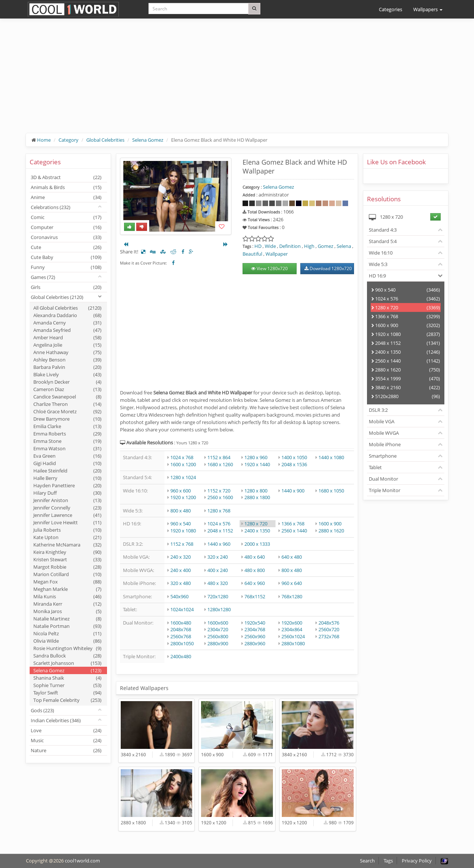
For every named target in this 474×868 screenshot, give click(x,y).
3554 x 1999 (406, 379)
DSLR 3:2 (378, 410)
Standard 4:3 (383, 230)
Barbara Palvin (67, 367)
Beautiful (252, 254)
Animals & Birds (66, 187)
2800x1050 (182, 643)
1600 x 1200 (183, 464)
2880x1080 (293, 643)
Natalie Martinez (67, 619)
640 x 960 (255, 583)
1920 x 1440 (257, 464)
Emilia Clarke (67, 426)
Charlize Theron (67, 404)
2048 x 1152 (220, 531)
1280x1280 (219, 609)
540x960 (179, 596)
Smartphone (383, 456)
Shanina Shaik (67, 678)
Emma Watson (67, 448)
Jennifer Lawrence (67, 515)
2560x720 (329, 629)
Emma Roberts (67, 434)
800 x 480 (181, 511)
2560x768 (181, 636)
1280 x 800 (256, 491)
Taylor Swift (67, 693)
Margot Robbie (67, 567)
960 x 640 (292, 583)
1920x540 (255, 623)
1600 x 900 (330, 524)
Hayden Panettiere (67, 485)
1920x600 (292, 623)
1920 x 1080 (183, 531)
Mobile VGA (382, 421)
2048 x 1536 (294, 464)
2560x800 (218, 636)
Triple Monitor (385, 490)
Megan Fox (67, 582)
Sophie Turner (67, 685)
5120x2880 (406, 396)
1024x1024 (182, 609)
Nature (66, 750)
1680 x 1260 (220, 464)
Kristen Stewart (67, 559)
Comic (66, 217)
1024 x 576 (219, 524)
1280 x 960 (256, 457)
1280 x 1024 (183, 477)
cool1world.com (82, 861)
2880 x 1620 (331, 531)
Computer (66, 227)
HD (258, 246)
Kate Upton (67, 537)
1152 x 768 (182, 544)
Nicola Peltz (67, 633)
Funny (66, 267)
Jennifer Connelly (67, 508)
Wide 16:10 (381, 253)
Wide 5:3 (378, 264)
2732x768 (329, 636)
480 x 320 (218, 583)
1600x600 (218, 623)
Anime (66, 197)
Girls (66, 287)
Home (44, 140)
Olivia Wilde (67, 641)
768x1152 (255, 596)
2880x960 (255, 643)
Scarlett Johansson (67, 663)
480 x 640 (255, 557)
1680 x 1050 (331, 491)
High (309, 246)
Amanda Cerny (67, 323)
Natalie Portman (67, 626)
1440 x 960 (219, 544)
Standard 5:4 (383, 241)
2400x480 (181, 656)
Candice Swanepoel (67, 397)
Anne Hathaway (67, 352)
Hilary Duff (67, 493)
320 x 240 (218, 557)
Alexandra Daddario (67, 315)
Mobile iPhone (385, 444)
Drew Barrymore (67, 419)
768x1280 (292, 596)
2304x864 (292, 629)
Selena (344, 246)
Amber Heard (67, 337)
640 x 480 (292, 557)
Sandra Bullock (67, 656)
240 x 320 (181, 557)
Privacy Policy (417, 861)
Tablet (375, 467)
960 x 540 (181, 524)
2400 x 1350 (257, 531)
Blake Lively (67, 374)
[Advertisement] (237, 81)
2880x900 (218, 643)
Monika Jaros (67, 611)
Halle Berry (67, 478)
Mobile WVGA (384, 433)
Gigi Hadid (67, 463)
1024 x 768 (182, 457)
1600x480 (181, 623)
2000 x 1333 (257, 544)
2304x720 (218, 629)
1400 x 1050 (294, 457)
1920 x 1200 (183, 497)
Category (69, 140)
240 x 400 (181, 570)
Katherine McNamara (67, 545)
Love (66, 730)
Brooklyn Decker (67, 382)
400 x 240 (218, 570)
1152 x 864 (219, 457)
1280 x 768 (219, 511)
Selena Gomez (148, 140)
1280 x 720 (256, 524)
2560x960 (255, 636)
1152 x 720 (219, 491)
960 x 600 (181, 491)
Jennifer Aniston (67, 500)
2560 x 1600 (220, 497)
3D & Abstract (66, 177)
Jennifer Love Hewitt (67, 522)
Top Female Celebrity (67, 700)
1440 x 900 (293, 491)
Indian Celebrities (56, 720)
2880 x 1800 (257, 497)
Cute (66, 247)
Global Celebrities (105, 140)
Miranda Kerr (67, 604)
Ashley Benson (67, 360)
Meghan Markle (67, 589)
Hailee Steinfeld (67, 471)
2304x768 (255, 629)
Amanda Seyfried (67, 330)
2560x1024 (293, 636)
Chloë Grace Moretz (67, 411)
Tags (388, 861)
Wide (270, 246)
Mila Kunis (67, 596)
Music (66, 740)
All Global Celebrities (67, 308)
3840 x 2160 (406, 387)
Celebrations (51, 207)
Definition (290, 246)
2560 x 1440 (294, 531)
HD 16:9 (377, 276)
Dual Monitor (383, 479)
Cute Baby (66, 257)
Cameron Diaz (67, 389)
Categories (390, 9)
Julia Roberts (67, 530)
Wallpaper (277, 254)
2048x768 (181, 629)
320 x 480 (181, 583)
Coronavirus (66, 237)
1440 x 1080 (331, 457)
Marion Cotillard (67, 574)
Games (43, 277)
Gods (42, 710)
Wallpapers (428, 9)
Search (367, 861)
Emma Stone (67, 441)
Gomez (326, 246)
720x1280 (218, 596)
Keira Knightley (67, 552)
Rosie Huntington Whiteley (67, 648)
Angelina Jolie (67, 345)
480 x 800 (255, 570)
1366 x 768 (293, 524)
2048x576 (329, 623)
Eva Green (67, 456)
